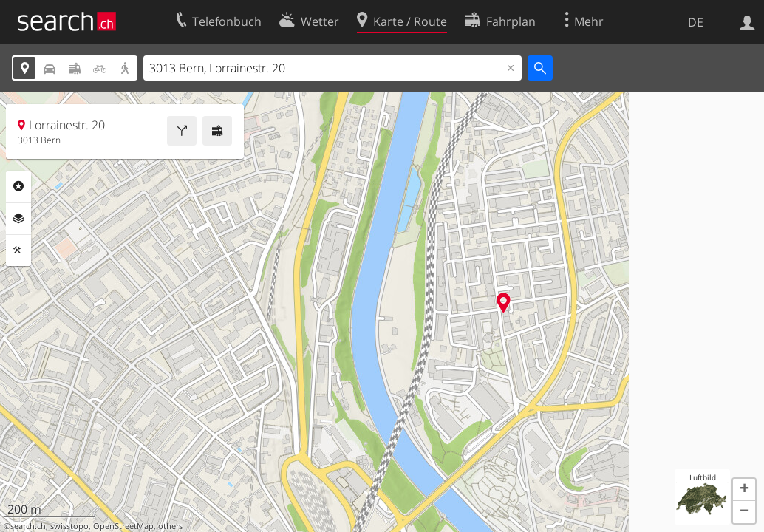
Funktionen (18, 250)
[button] (744, 490)
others (170, 526)
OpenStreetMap (123, 526)
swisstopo (69, 526)
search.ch (28, 526)
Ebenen (18, 219)
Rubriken (18, 186)
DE (696, 22)
